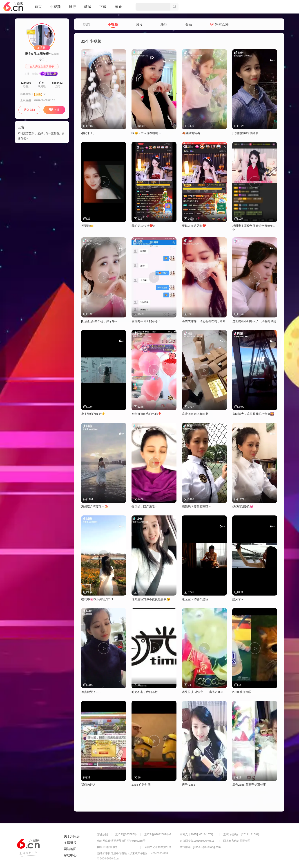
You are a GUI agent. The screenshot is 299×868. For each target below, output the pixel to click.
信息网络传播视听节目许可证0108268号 (121, 841)
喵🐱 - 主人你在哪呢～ (146, 133)
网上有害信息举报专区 (237, 841)
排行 (72, 7)
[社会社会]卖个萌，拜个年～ (99, 321)
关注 (54, 110)
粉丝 (164, 24)
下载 (103, 7)
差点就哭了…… (91, 692)
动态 (86, 24)
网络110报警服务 (107, 847)
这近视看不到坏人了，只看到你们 (254, 321)
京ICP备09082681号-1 (158, 834)
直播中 (42, 48)
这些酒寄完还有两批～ (196, 414)
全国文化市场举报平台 (158, 847)
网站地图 (70, 849)
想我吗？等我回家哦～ (196, 507)
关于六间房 (72, 836)
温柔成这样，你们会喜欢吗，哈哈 (204, 321)
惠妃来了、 (88, 133)
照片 (139, 24)
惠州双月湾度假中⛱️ (95, 507)
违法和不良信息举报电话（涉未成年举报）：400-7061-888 (133, 853)
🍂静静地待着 (191, 133)
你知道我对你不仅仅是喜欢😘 (151, 599)
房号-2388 (189, 785)
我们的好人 (88, 785)
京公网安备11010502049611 (197, 841)
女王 (42, 60)
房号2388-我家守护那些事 (249, 785)
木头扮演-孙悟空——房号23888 (202, 692)
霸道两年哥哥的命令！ (146, 321)
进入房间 (29, 110)
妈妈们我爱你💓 (243, 507)
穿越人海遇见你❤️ (194, 226)
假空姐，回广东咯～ (145, 507)
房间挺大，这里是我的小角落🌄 (253, 414)
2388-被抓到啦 (242, 692)
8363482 (57, 83)
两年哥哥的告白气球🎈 (146, 414)
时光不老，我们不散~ (146, 692)
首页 (38, 9)
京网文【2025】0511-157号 (197, 834)
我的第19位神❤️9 (143, 226)
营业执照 (103, 834)
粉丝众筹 (219, 24)
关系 (189, 24)
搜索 (174, 7)
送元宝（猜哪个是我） (196, 599)
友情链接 (70, 843)
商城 (88, 9)
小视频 (55, 9)
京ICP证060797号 (126, 834)
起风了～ (238, 599)
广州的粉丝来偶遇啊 (245, 133)
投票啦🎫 (87, 226)
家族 (118, 9)
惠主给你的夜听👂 (93, 414)
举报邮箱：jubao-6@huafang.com (200, 847)
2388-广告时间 (141, 785)
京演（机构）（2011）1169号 (241, 834)
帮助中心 (70, 855)
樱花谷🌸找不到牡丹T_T (97, 599)
